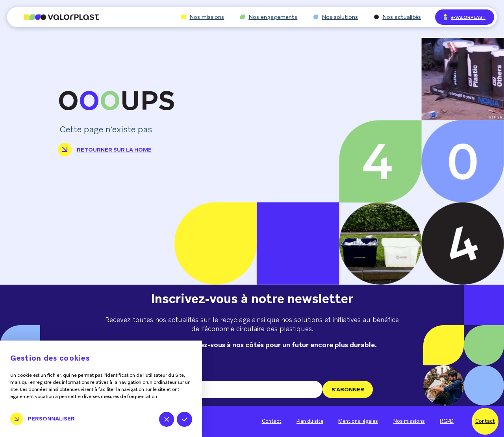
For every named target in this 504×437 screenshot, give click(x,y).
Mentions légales (358, 421)
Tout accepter (184, 419)
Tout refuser (167, 419)
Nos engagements (269, 17)
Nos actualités (397, 17)
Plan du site (310, 421)
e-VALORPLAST (465, 17)
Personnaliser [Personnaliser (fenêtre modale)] (51, 418)
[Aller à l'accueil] (53, 17)
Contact (272, 421)
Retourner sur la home (105, 150)
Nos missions (203, 17)
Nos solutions (336, 17)
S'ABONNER (348, 389)
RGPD (447, 421)
